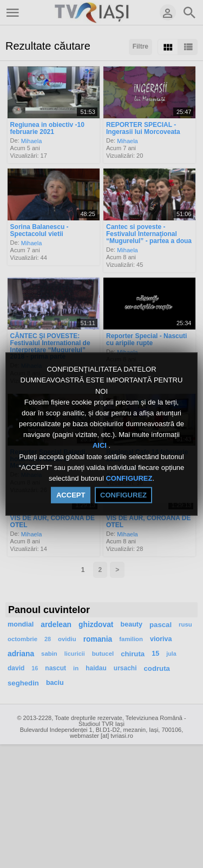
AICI (101, 445)
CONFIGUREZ (129, 478)
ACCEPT (71, 495)
